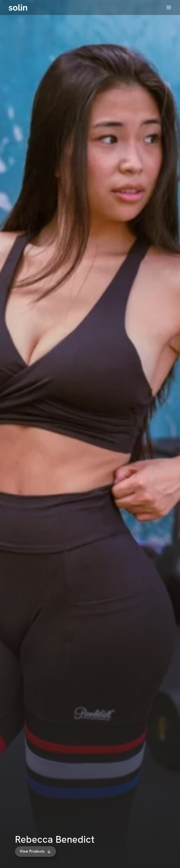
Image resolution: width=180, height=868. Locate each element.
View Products (35, 851)
